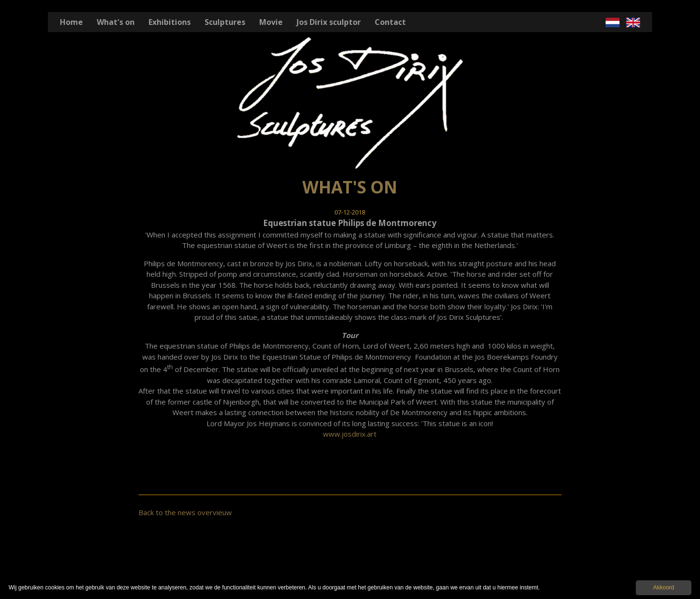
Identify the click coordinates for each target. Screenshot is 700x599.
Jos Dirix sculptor (329, 22)
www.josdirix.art (350, 434)
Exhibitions (170, 22)
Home (71, 22)
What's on (116, 22)
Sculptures (225, 22)
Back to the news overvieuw (185, 512)
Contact (390, 22)
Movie (271, 22)
